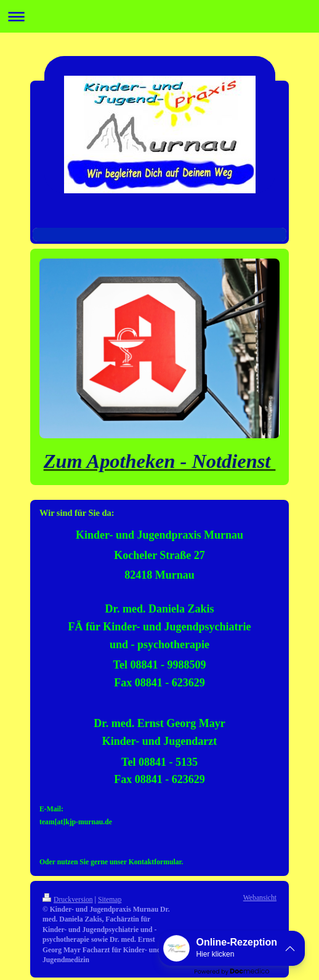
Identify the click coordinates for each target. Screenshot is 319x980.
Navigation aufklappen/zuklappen (159, 16)
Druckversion (68, 900)
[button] (232, 948)
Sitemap (110, 900)
